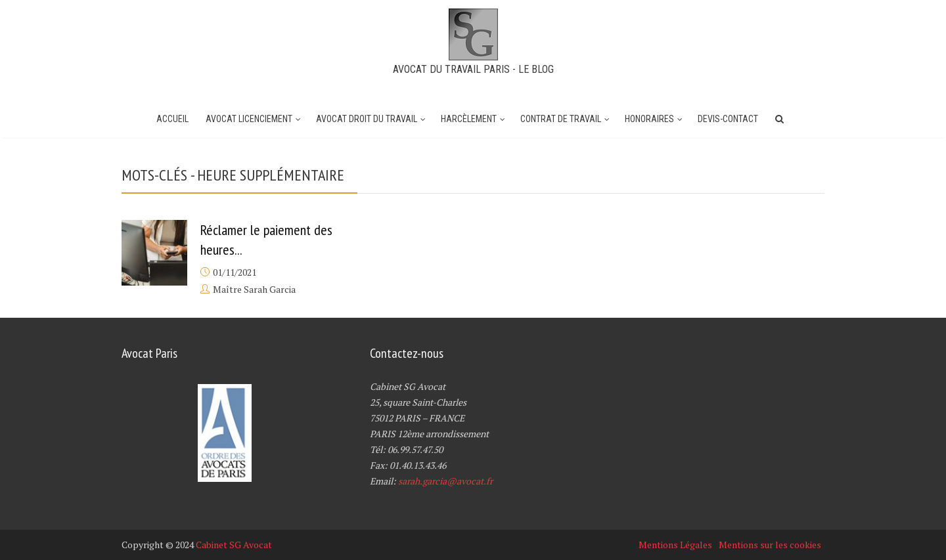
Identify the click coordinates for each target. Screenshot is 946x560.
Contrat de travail (561, 119)
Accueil (172, 119)
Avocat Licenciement (249, 119)
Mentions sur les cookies (770, 545)
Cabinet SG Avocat (234, 545)
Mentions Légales (675, 545)
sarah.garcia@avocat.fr (445, 481)
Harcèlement (469, 119)
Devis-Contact (728, 119)
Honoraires (649, 119)
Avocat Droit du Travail (367, 119)
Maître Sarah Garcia (254, 289)
